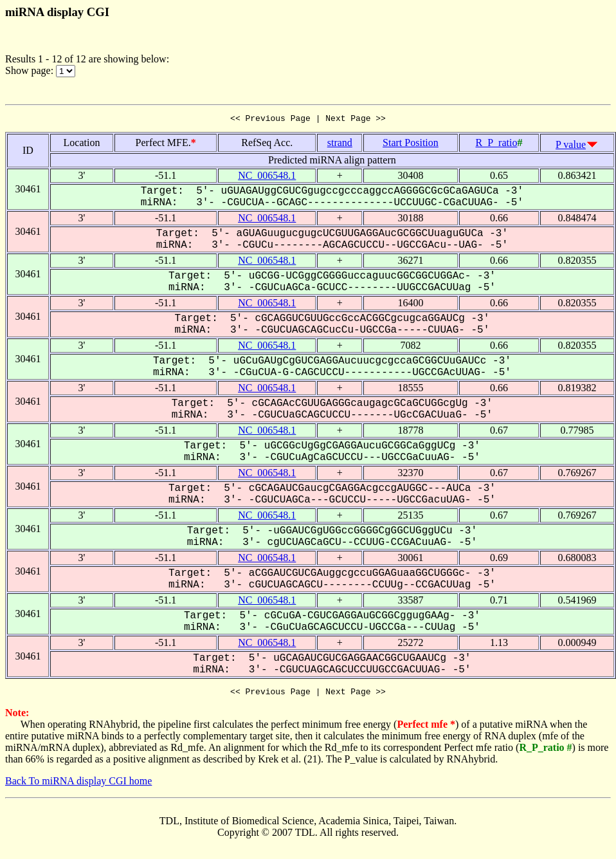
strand (340, 144)
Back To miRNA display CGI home (78, 785)
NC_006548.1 (267, 177)
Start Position (411, 144)
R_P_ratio (496, 144)
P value (571, 146)
